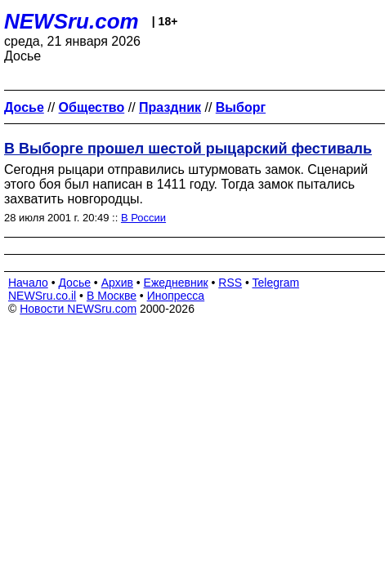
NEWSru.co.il (42, 296)
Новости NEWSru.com (78, 309)
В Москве (112, 296)
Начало (28, 283)
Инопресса (176, 296)
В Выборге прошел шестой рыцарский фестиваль (188, 149)
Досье (74, 283)
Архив (117, 283)
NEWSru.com (72, 21)
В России (143, 218)
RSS (230, 283)
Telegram (276, 283)
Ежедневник (176, 283)
